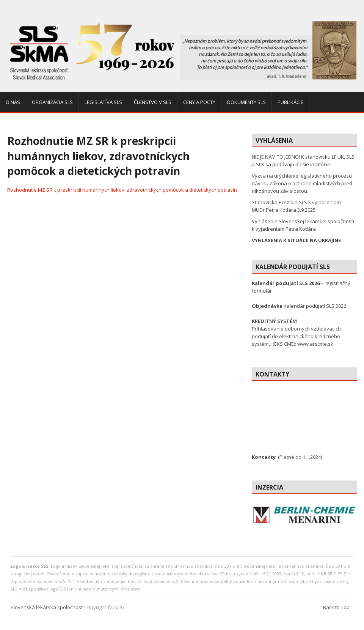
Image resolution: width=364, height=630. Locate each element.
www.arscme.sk (315, 344)
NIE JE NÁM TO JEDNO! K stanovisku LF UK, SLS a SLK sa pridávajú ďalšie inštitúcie (303, 161)
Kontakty (264, 457)
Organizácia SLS (52, 102)
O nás (13, 102)
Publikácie (290, 102)
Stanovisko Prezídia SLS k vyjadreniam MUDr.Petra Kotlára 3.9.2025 (296, 206)
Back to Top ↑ (338, 607)
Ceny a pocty (199, 102)
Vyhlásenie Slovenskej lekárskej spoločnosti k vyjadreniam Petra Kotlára (303, 225)
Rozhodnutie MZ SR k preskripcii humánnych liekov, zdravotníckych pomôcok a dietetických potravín (122, 190)
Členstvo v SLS (153, 102)
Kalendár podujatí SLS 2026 (299, 306)
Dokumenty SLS (246, 102)
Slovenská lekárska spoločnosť (47, 607)
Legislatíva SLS (103, 102)
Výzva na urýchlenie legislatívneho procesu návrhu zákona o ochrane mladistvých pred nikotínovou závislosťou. (302, 183)
